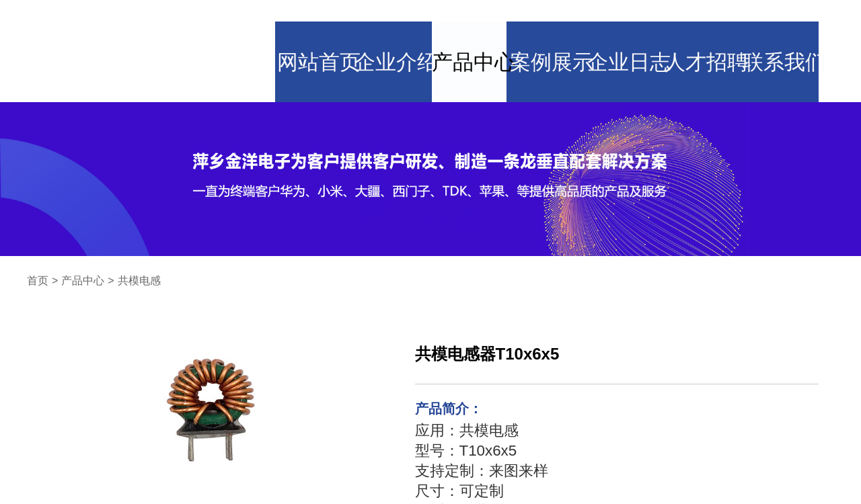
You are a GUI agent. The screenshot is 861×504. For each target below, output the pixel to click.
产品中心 (471, 24)
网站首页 (309, 24)
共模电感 (139, 227)
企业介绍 (390, 24)
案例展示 (552, 24)
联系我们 (794, 24)
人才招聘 (713, 24)
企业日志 (632, 24)
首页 (38, 227)
